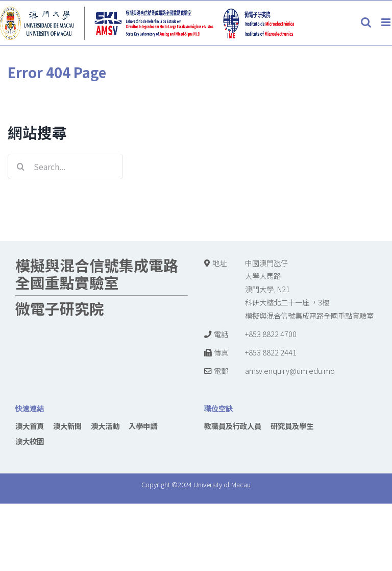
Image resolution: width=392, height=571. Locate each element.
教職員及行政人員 (233, 426)
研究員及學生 (292, 426)
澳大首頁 (30, 426)
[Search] (20, 166)
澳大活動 (105, 426)
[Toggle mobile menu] (387, 22)
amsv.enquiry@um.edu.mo (290, 371)
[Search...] (65, 166)
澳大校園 (30, 441)
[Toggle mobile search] (366, 22)
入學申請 (143, 426)
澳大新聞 (67, 426)
